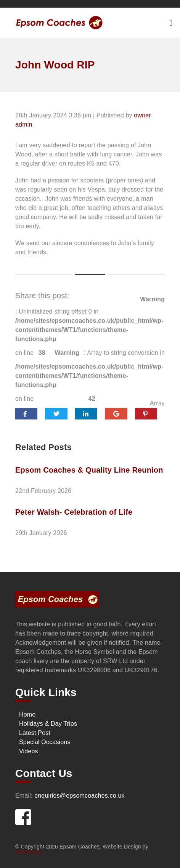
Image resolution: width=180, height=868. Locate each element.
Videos (29, 751)
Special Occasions (45, 742)
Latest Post (35, 733)
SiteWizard (28, 852)
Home (27, 714)
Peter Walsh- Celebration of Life (74, 512)
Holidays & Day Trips (48, 724)
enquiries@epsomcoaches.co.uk (80, 796)
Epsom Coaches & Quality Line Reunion (89, 470)
